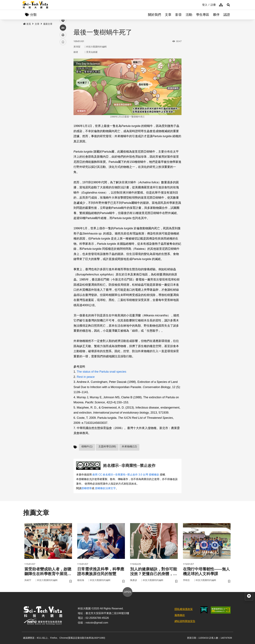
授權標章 (87, 488)
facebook (63, 62)
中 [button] (63, 84)
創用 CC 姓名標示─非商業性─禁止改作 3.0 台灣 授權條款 (126, 475)
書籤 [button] (63, 98)
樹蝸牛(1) (87, 446)
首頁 (27, 24)
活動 (189, 15)
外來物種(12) (129, 446)
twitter (63, 69)
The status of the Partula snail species (101, 372)
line (62, 76)
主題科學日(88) (107, 446)
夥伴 (216, 15)
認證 (227, 15)
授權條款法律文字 (105, 488)
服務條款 (180, 615)
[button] (228, 5)
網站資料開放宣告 (185, 621)
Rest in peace (86, 377)
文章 (168, 15)
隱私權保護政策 (184, 609)
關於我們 (154, 15)
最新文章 (48, 24)
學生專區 (203, 15)
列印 (63, 91)
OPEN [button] (127, 592)
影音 (179, 15)
